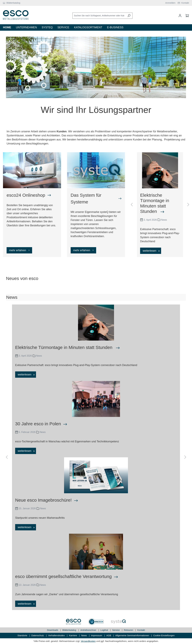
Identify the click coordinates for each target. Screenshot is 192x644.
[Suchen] (129, 16)
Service (116, 630)
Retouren (129, 630)
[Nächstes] (184, 67)
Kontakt (141, 630)
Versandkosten (88, 641)
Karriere (73, 635)
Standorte (23, 635)
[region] (96, 67)
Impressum (97, 635)
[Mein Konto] (180, 16)
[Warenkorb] (186, 16)
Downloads (53, 630)
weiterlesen (150, 251)
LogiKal (105, 630)
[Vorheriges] (8, 67)
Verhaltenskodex (57, 635)
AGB (109, 635)
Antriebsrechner (89, 630)
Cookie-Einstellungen (164, 635)
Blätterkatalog (70, 630)
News (84, 635)
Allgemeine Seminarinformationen (133, 635)
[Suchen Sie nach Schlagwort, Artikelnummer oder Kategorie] (99, 16)
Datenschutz (38, 635)
